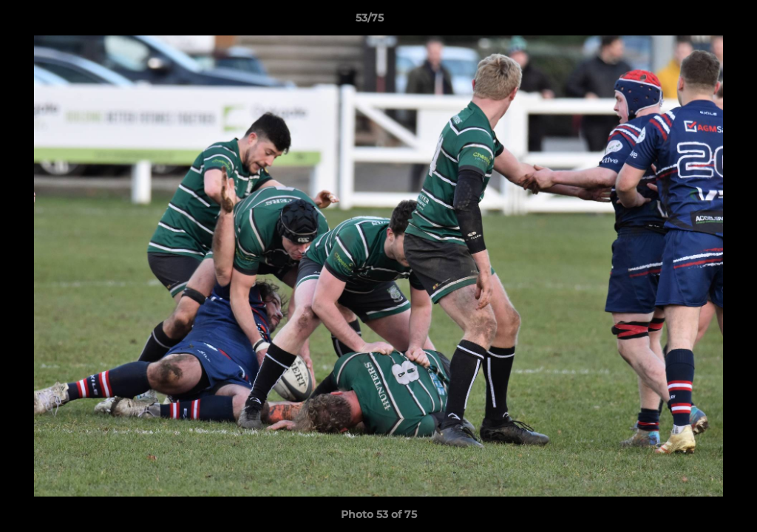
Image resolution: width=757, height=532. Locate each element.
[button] (695, 21)
